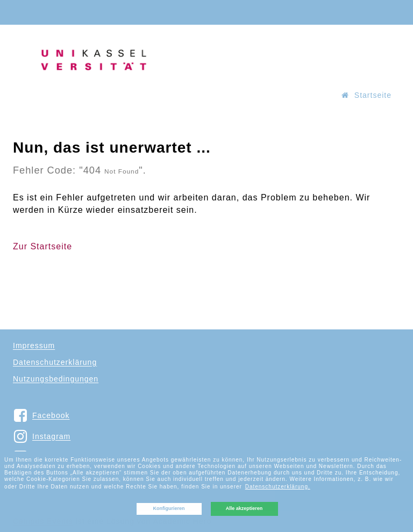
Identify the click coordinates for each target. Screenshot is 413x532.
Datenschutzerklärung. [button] (278, 487)
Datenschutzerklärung (55, 362)
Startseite (366, 95)
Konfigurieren (169, 508)
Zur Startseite (42, 246)
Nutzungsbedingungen (56, 379)
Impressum (34, 346)
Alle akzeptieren (244, 508)
